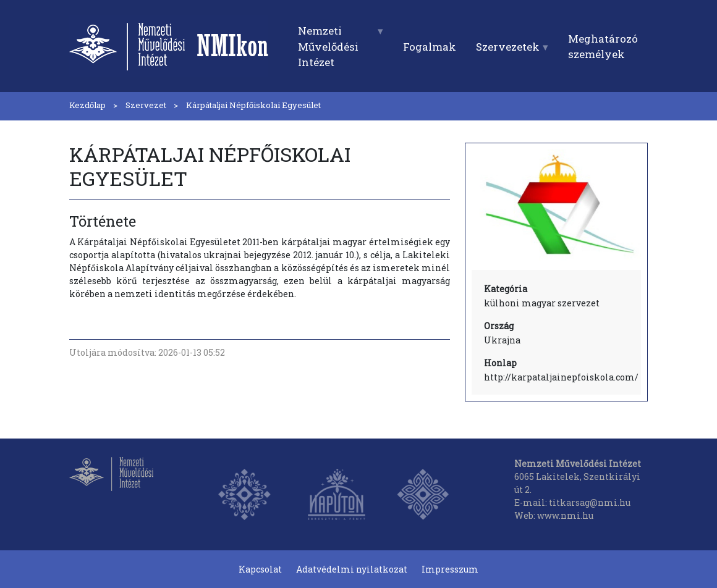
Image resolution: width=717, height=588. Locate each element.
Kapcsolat (260, 569)
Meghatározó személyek (603, 47)
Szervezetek (508, 47)
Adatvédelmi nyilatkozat (352, 569)
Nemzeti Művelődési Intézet (328, 46)
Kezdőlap (87, 105)
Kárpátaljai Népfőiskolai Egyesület (253, 105)
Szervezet (146, 105)
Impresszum (450, 569)
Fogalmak (430, 47)
